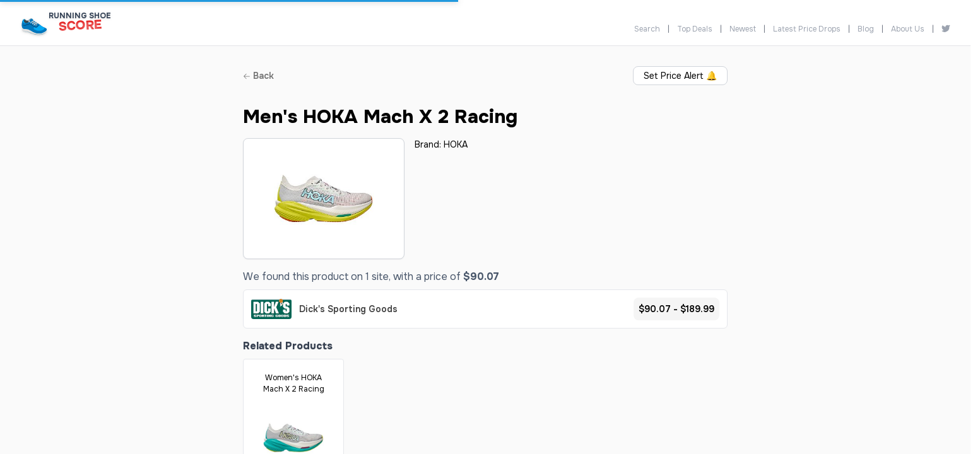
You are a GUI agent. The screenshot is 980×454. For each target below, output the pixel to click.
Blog (866, 29)
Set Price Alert (680, 76)
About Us (908, 29)
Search (647, 29)
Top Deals (695, 29)
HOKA (456, 144)
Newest (743, 29)
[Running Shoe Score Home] (34, 26)
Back (258, 76)
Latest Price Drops (807, 29)
